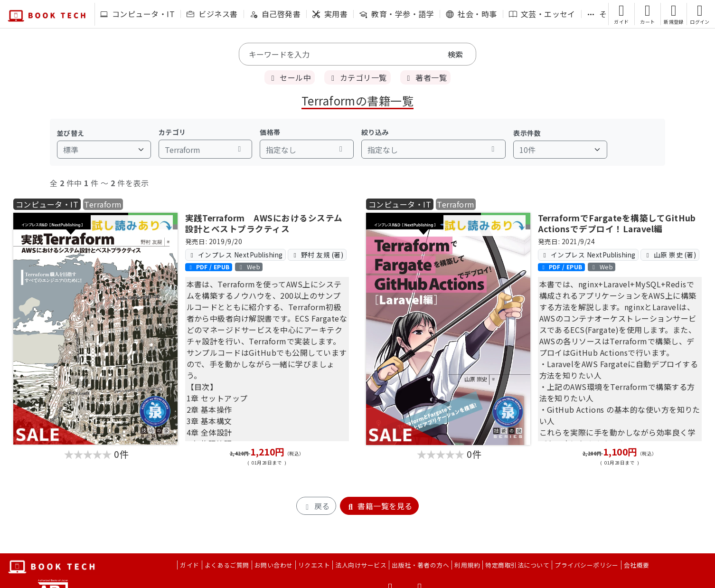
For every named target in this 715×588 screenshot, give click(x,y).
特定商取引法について (517, 565)
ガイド (189, 565)
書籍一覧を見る (379, 506)
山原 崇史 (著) (670, 255)
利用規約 (467, 565)
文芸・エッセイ (542, 14)
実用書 (330, 14)
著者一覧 (425, 77)
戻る (316, 506)
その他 (605, 14)
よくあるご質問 (227, 565)
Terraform (103, 204)
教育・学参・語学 (397, 14)
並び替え (71, 133)
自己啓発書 (275, 14)
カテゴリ (172, 132)
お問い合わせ (274, 565)
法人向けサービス (361, 565)
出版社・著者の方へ (420, 565)
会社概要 (637, 565)
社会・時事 (471, 14)
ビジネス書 (212, 14)
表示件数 (527, 133)
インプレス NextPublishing (235, 255)
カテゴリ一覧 (357, 77)
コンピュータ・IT (137, 14)
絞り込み (375, 132)
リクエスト (314, 565)
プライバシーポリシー (587, 565)
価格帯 (270, 132)
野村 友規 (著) (317, 255)
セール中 (290, 77)
